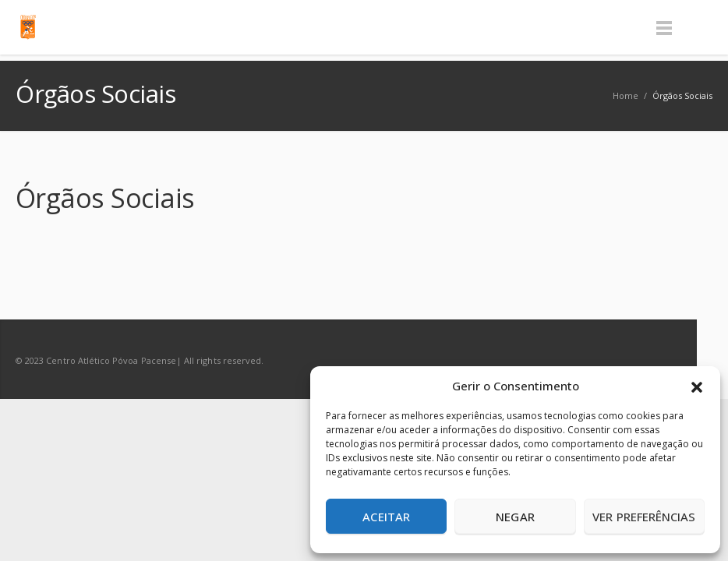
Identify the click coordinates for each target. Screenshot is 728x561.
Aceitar (386, 517)
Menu (664, 27)
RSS (666, 360)
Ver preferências (644, 517)
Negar (515, 517)
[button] (697, 386)
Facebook (633, 360)
